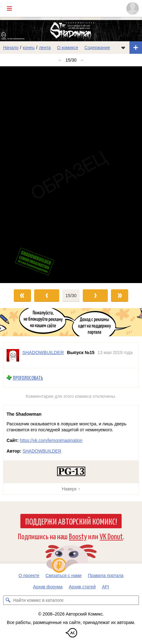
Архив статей (82, 587)
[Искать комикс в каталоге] (8, 600)
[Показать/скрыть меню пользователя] (133, 8)
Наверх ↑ (71, 489)
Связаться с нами (63, 576)
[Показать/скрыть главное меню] (9, 8)
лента (45, 48)
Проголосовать (28, 378)
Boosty (78, 536)
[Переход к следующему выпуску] (71, 175)
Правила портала (106, 576)
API (105, 587)
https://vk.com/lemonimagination (51, 440)
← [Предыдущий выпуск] (60, 60)
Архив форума (48, 587)
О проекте (29, 576)
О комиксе (68, 48)
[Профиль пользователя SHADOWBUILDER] (13, 355)
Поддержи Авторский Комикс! (71, 521)
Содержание (97, 48)
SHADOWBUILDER (42, 451)
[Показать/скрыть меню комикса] (123, 48)
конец (29, 48)
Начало (11, 48)
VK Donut (111, 536)
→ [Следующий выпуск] (82, 60)
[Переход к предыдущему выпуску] (18, 175)
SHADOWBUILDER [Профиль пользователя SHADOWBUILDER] (43, 352)
